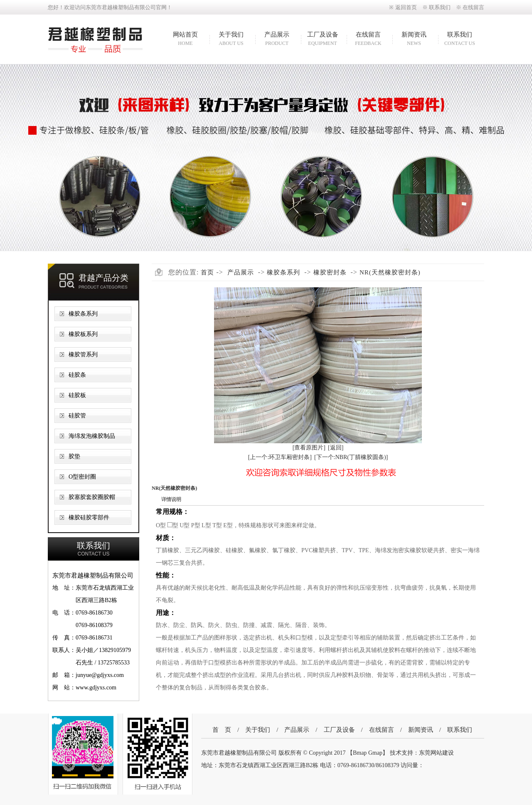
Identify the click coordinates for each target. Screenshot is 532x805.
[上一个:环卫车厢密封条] (280, 457)
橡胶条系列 (83, 314)
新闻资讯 (414, 40)
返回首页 (406, 7)
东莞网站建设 (436, 753)
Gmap (375, 753)
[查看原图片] (309, 448)
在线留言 (473, 7)
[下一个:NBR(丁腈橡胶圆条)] (351, 457)
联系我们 (440, 7)
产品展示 (277, 40)
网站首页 (185, 40)
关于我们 (231, 40)
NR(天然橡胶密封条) (390, 272)
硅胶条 (77, 375)
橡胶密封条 (330, 272)
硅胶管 (77, 416)
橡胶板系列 (83, 334)
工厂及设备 (323, 40)
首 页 (222, 730)
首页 (207, 272)
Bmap (360, 753)
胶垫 (74, 456)
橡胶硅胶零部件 (89, 517)
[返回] (336, 448)
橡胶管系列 (83, 354)
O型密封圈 (82, 477)
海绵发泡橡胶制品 (92, 436)
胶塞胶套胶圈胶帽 (92, 497)
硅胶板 (77, 395)
